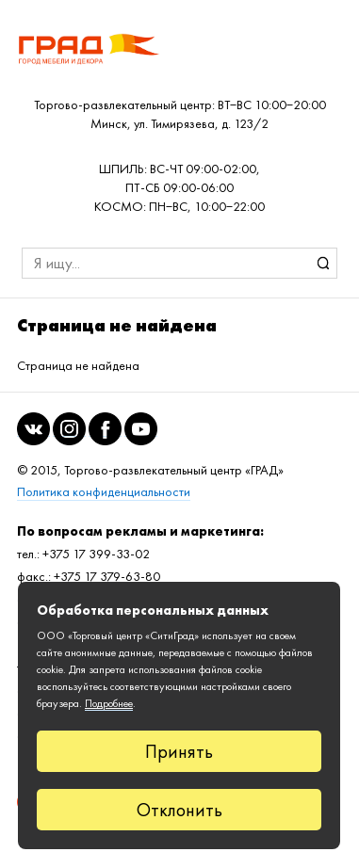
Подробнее (109, 703)
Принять (179, 751)
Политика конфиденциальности (104, 492)
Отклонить (179, 810)
